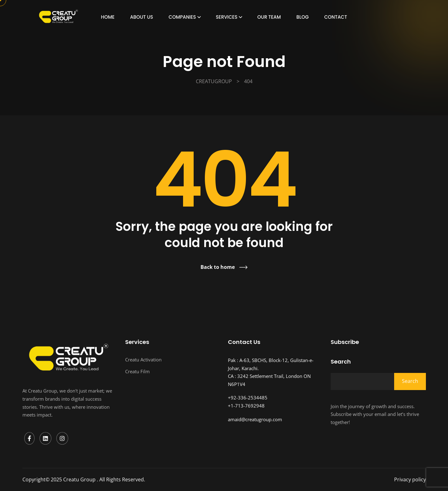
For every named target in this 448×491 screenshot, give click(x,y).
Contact (336, 17)
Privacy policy (410, 479)
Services (226, 17)
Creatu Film (137, 371)
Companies (182, 17)
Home (108, 17)
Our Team (269, 17)
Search (341, 362)
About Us (142, 17)
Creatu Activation (143, 360)
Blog (302, 17)
